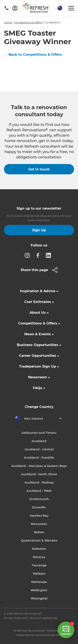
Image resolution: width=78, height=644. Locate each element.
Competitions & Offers (28, 22)
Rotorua (39, 557)
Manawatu (39, 524)
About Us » (39, 313)
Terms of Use (38, 618)
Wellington (39, 590)
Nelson (39, 532)
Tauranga (39, 565)
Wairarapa (39, 582)
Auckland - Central (39, 449)
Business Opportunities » (39, 345)
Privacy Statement (16, 618)
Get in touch (39, 169)
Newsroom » (39, 377)
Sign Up (39, 230)
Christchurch (39, 499)
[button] (59, 8)
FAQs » (39, 388)
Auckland (39, 441)
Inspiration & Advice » (39, 291)
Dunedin (39, 507)
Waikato (39, 574)
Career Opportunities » (39, 356)
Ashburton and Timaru (39, 433)
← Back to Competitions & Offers (33, 55)
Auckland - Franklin (39, 458)
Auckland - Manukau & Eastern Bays (39, 466)
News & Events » (39, 334)
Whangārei (39, 598)
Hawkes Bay (39, 516)
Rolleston (39, 549)
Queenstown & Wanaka (39, 540)
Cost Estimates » (39, 302)
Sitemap (52, 618)
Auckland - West (39, 491)
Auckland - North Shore (39, 474)
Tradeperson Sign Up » (39, 366)
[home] (37, 9)
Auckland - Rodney (39, 482)
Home (8, 22)
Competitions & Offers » (39, 323)
